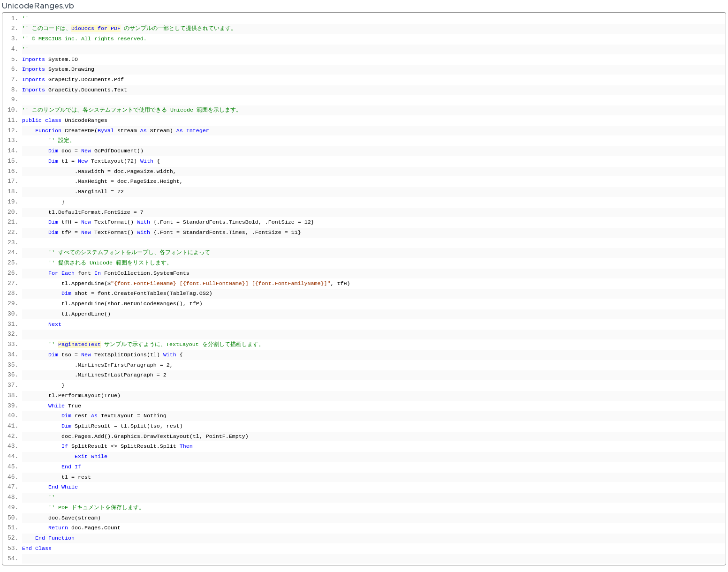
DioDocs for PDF (96, 29)
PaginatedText (80, 345)
